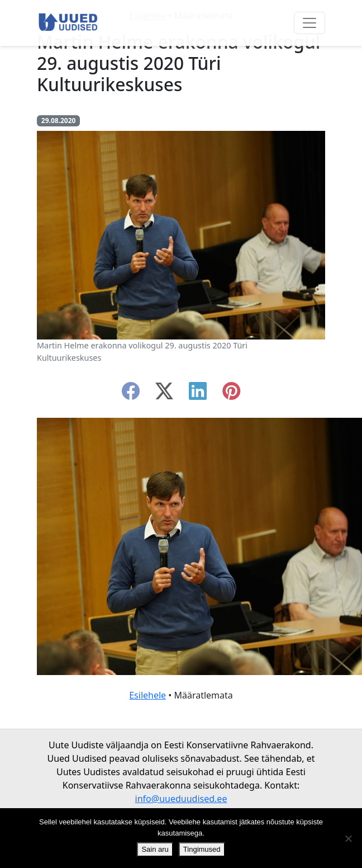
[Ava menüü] (309, 23)
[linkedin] (198, 394)
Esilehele (147, 695)
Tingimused (202, 849)
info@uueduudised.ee (181, 799)
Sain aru (155, 849)
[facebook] (131, 394)
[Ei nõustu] (348, 838)
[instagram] (231, 394)
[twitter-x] (164, 394)
